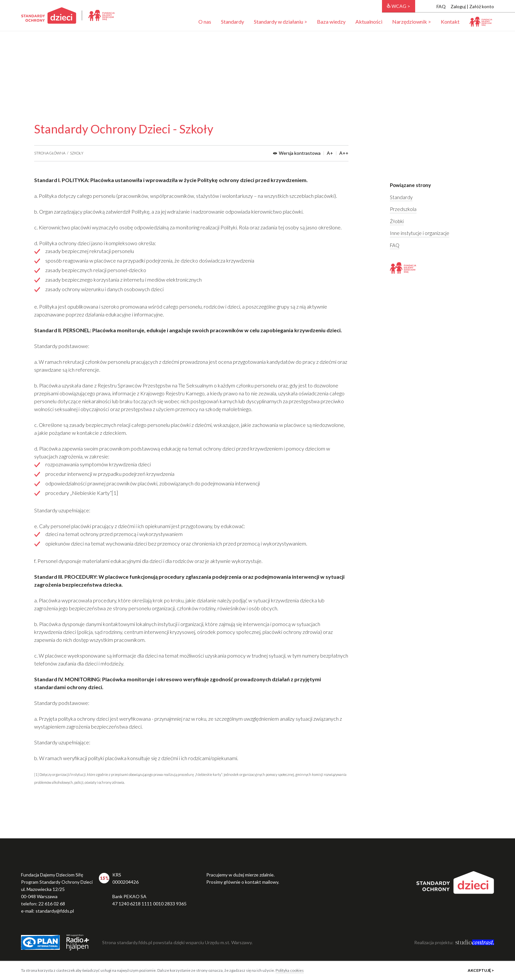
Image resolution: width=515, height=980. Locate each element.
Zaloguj (458, 6)
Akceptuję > (481, 970)
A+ (330, 153)
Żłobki (397, 221)
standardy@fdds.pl (55, 911)
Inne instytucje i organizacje (420, 233)
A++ (344, 153)
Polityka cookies (290, 970)
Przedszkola (403, 209)
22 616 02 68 (52, 904)
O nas (205, 22)
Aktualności (369, 22)
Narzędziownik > (412, 22)
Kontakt (450, 22)
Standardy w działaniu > (280, 22)
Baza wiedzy (331, 22)
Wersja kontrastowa (297, 153)
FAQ (441, 6)
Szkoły (77, 153)
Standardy (233, 22)
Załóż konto (482, 6)
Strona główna (50, 153)
